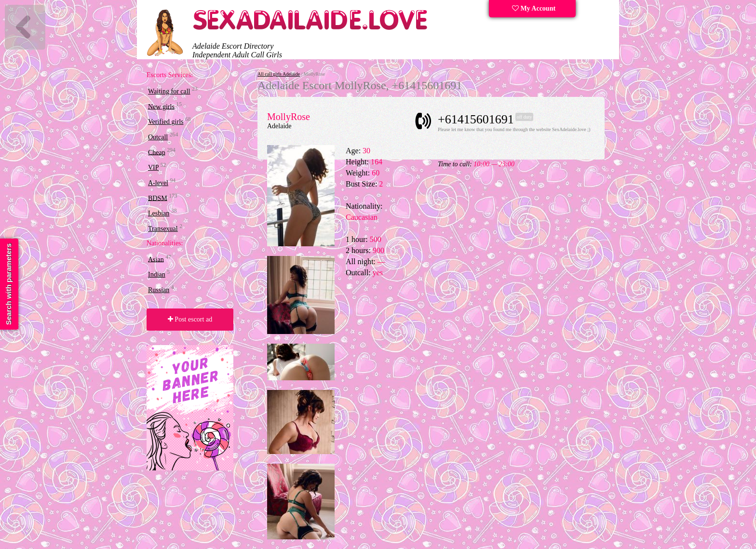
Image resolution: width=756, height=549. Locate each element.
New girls (161, 106)
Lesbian (159, 213)
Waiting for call (169, 91)
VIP (153, 167)
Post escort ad (190, 319)
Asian (156, 259)
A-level (158, 183)
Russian (159, 290)
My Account (534, 8)
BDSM (158, 198)
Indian (157, 274)
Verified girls (166, 122)
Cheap (157, 152)
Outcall (158, 137)
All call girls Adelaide (279, 74)
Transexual (163, 229)
